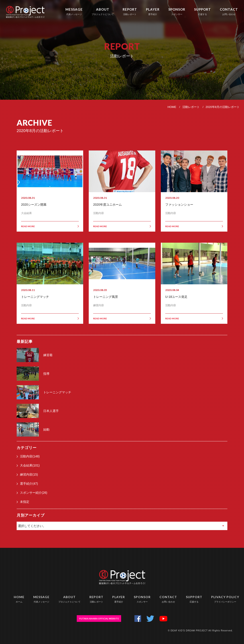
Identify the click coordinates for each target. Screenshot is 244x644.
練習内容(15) (27, 474)
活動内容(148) (28, 456)
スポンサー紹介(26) (32, 493)
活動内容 (98, 213)
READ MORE (50, 226)
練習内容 (98, 305)
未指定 (23, 502)
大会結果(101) (28, 465)
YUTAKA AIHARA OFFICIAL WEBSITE (99, 619)
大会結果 (26, 213)
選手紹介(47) (27, 484)
